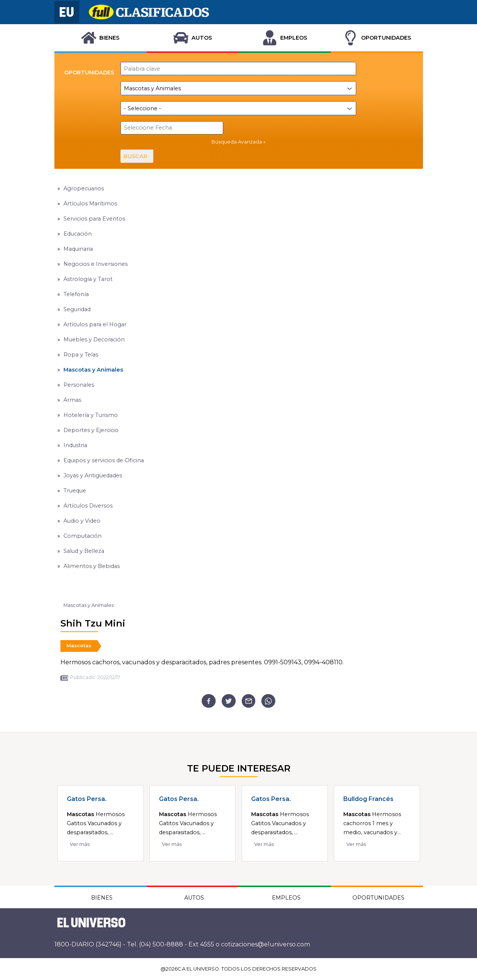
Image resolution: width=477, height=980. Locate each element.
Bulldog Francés (368, 799)
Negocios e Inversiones (96, 264)
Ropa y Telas (81, 355)
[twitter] (229, 701)
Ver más (80, 844)
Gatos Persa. (87, 799)
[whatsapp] (268, 701)
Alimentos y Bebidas (92, 566)
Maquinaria (78, 249)
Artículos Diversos (88, 506)
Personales (79, 385)
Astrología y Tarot (88, 279)
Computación (83, 536)
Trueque (75, 491)
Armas (72, 400)
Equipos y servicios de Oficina (104, 460)
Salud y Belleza (84, 551)
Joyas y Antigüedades (93, 475)
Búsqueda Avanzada (237, 142)
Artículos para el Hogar (95, 324)
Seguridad (77, 309)
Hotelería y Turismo (91, 415)
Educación (78, 234)
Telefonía (76, 294)
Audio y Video (82, 521)
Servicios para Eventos (94, 219)
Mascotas (79, 646)
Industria (75, 445)
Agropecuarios (84, 188)
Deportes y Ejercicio (91, 430)
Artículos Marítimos (90, 204)
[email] (249, 701)
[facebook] (209, 701)
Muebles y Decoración (94, 340)
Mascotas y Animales (93, 370)
